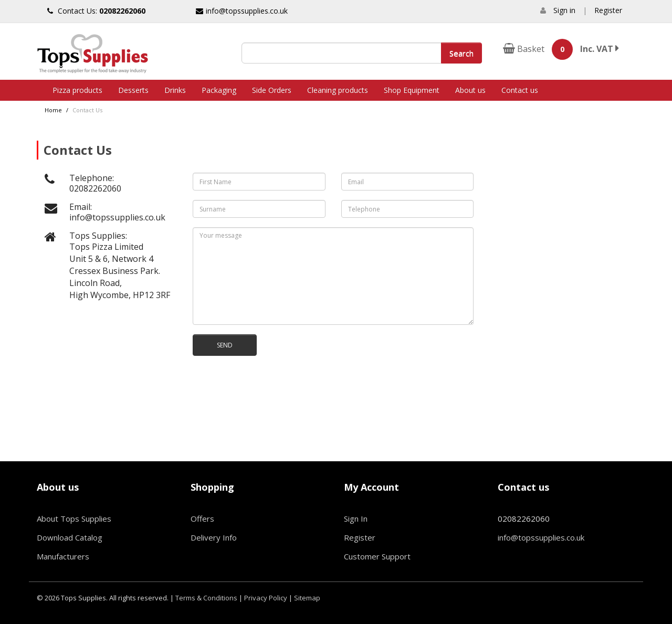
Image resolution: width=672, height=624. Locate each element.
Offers (202, 519)
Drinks (175, 90)
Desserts (133, 90)
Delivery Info (214, 537)
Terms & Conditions (206, 598)
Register (608, 10)
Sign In (356, 519)
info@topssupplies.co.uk (242, 11)
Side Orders (272, 90)
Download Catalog (70, 537)
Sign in (564, 10)
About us (470, 90)
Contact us (520, 90)
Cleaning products (338, 90)
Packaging (219, 90)
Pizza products (77, 90)
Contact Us (87, 110)
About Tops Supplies (74, 519)
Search (461, 53)
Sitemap (307, 598)
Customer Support (377, 556)
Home (53, 110)
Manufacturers (63, 556)
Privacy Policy (266, 598)
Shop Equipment (412, 90)
